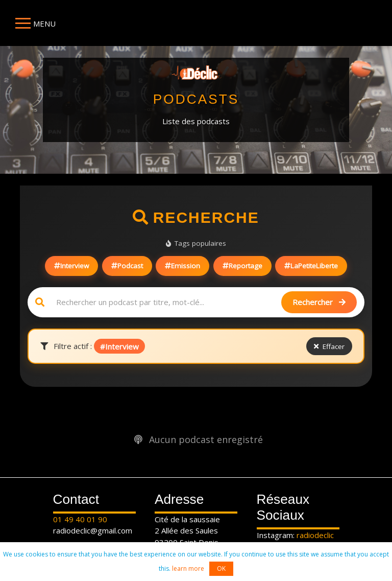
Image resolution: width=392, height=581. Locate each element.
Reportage (242, 266)
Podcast (127, 266)
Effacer (329, 346)
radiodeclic (315, 535)
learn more (188, 568)
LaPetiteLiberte (311, 266)
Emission (182, 266)
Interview (71, 266)
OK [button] (221, 568)
